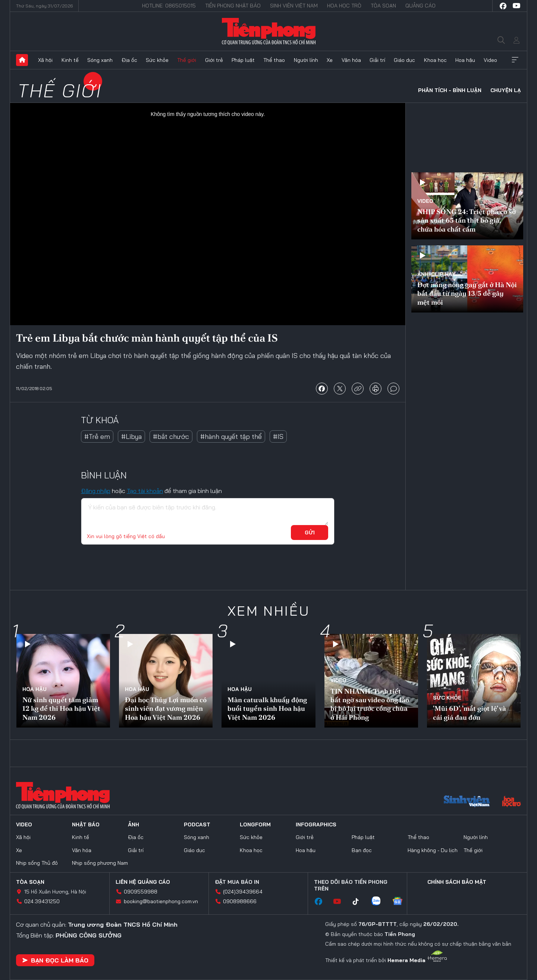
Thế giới (187, 60)
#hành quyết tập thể (231, 436)
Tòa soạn (383, 6)
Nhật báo (86, 824)
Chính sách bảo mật (457, 882)
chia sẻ (322, 389)
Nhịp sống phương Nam (100, 863)
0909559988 (141, 892)
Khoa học (435, 60)
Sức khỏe (157, 60)
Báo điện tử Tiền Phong (269, 31)
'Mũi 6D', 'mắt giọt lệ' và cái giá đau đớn (470, 713)
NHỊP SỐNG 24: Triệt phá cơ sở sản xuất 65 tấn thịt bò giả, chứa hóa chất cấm (467, 220)
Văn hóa (351, 60)
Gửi (310, 533)
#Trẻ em (97, 436)
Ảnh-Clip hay (436, 274)
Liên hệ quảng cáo (143, 882)
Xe (330, 60)
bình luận (393, 389)
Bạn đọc (362, 850)
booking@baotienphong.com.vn (161, 901)
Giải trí (377, 60)
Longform (255, 824)
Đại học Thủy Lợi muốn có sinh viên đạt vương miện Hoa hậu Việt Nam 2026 (166, 709)
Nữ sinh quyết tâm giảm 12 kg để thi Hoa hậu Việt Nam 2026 (61, 709)
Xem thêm (515, 60)
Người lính (306, 60)
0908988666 (240, 901)
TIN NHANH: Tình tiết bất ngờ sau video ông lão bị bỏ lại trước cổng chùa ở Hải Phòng (370, 704)
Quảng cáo (420, 6)
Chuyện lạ (506, 90)
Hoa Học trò (344, 6)
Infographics (316, 824)
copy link (358, 389)
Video (490, 60)
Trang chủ (22, 60)
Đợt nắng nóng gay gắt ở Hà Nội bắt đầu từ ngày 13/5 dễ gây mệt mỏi (467, 293)
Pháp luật (243, 60)
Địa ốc (129, 60)
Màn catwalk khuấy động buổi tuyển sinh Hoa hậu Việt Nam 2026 (267, 709)
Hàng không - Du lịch (433, 850)
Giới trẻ (214, 60)
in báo (376, 389)
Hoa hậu (465, 60)
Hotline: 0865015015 (169, 6)
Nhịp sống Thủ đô (37, 863)
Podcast (197, 824)
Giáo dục (404, 60)
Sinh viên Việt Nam (294, 6)
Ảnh (134, 824)
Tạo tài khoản (145, 491)
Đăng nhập (96, 491)
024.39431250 (42, 901)
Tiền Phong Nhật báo (233, 6)
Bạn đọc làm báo (55, 960)
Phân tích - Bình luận (450, 90)
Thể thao (274, 60)
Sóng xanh (100, 60)
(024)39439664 (243, 892)
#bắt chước (171, 436)
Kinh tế (70, 60)
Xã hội (45, 60)
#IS (278, 436)
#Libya (131, 436)
